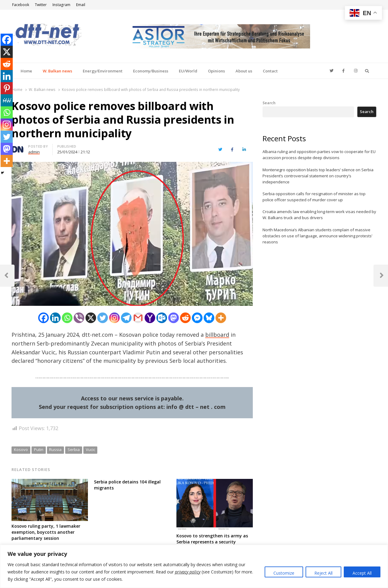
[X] (91, 318)
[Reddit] (185, 318)
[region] (194, 566)
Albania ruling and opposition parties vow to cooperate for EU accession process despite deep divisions (319, 155)
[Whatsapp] (67, 318)
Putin (39, 449)
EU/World (188, 71)
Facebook (21, 5)
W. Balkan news (57, 71)
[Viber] (79, 318)
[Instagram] (114, 318)
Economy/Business (151, 71)
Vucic (90, 449)
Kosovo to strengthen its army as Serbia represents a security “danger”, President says (212, 542)
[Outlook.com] (162, 318)
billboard (217, 335)
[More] (221, 318)
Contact (270, 71)
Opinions (216, 71)
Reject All (323, 573)
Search (269, 103)
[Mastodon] (174, 318)
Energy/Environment (103, 71)
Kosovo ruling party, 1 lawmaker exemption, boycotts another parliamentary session (46, 532)
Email (81, 5)
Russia (55, 449)
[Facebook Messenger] (197, 318)
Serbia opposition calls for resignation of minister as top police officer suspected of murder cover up (314, 197)
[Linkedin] (55, 318)
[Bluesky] (209, 318)
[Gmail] (138, 318)
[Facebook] (43, 318)
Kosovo (21, 449)
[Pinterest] (7, 88)
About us (244, 71)
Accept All (362, 573)
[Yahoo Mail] (150, 318)
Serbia (74, 449)
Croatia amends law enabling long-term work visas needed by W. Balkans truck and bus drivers (319, 215)
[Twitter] (103, 318)
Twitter (41, 5)
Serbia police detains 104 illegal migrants (127, 485)
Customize (284, 573)
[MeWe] (7, 100)
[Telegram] (126, 318)
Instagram (61, 5)
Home (26, 71)
